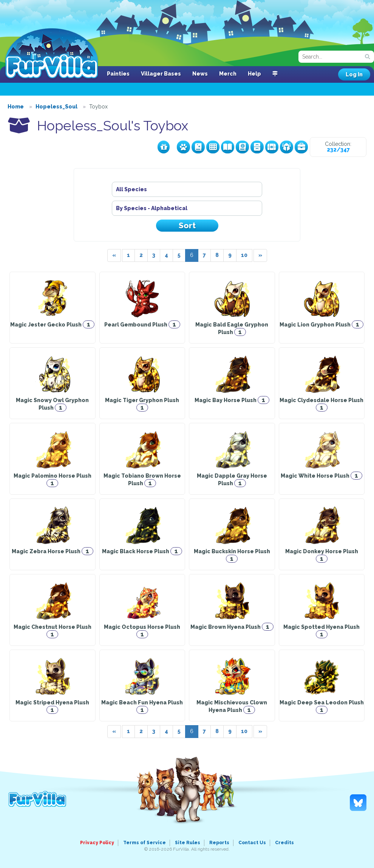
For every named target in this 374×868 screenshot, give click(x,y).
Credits (284, 843)
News (200, 74)
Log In (354, 74)
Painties (118, 74)
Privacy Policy (97, 843)
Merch (228, 74)
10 (244, 255)
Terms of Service (144, 843)
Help (254, 74)
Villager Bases (161, 74)
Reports (219, 843)
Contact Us (252, 843)
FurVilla (52, 54)
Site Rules (188, 843)
